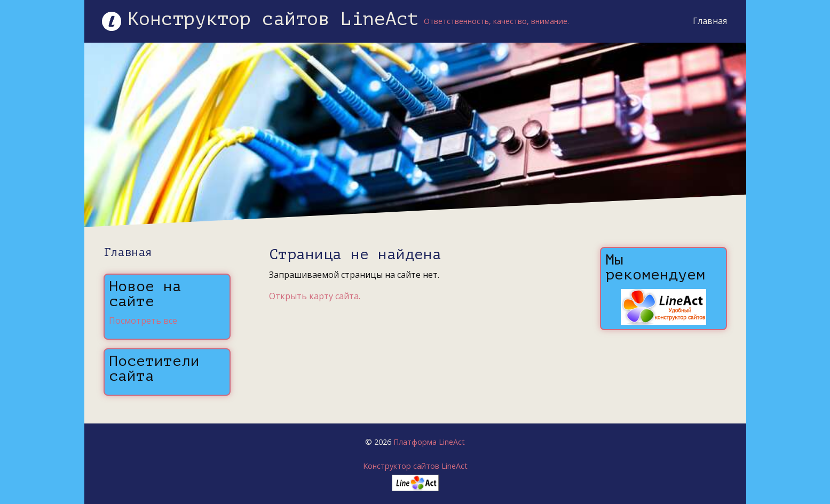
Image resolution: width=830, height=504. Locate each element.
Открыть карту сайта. (315, 296)
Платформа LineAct (429, 442)
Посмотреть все (143, 321)
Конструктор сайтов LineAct (415, 466)
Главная (708, 21)
